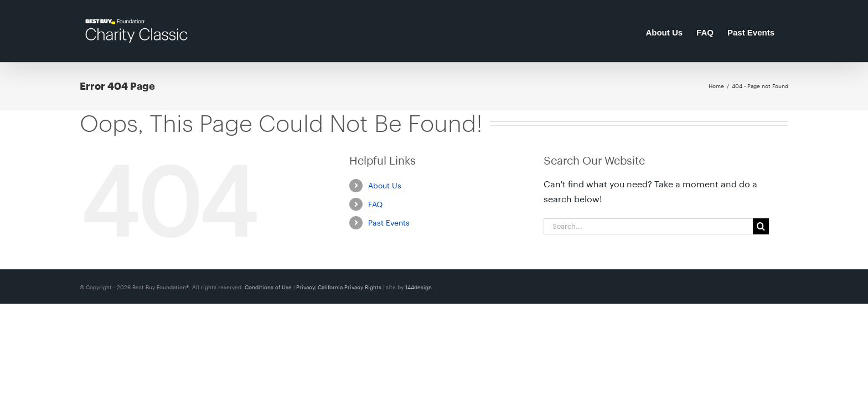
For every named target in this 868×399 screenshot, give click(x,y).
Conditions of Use (269, 287)
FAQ (375, 204)
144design (418, 287)
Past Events (389, 222)
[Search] (761, 226)
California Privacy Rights (350, 287)
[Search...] (648, 226)
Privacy (306, 287)
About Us (385, 185)
